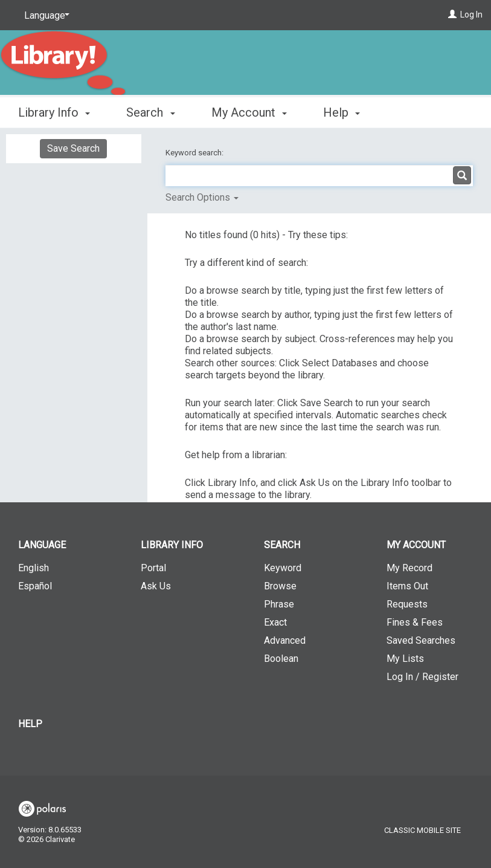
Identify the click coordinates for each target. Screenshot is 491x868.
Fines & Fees (415, 622)
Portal (153, 568)
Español (35, 586)
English (34, 568)
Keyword (283, 568)
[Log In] (452, 15)
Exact (275, 622)
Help (30, 724)
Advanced (285, 640)
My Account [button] (249, 112)
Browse (280, 586)
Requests (407, 604)
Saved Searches (421, 640)
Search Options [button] (202, 197)
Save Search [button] (73, 148)
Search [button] (150, 112)
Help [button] (342, 112)
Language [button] (42, 545)
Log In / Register (422, 677)
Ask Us (156, 586)
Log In (471, 15)
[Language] (45, 16)
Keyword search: (195, 153)
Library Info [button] (54, 112)
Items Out (407, 586)
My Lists (405, 659)
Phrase (279, 604)
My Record (409, 568)
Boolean (281, 659)
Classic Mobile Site (422, 830)
